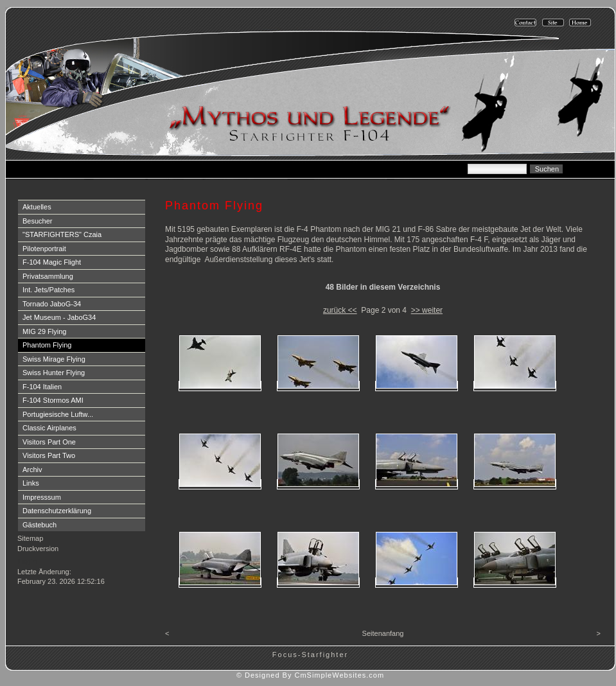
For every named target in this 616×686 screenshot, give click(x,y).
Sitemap (30, 538)
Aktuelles (37, 207)
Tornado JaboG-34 (52, 304)
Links (31, 483)
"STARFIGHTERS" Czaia (62, 234)
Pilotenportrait (44, 249)
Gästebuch (40, 525)
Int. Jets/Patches (48, 290)
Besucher (37, 221)
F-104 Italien (42, 387)
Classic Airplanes (49, 428)
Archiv (32, 470)
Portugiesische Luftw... (58, 414)
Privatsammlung (48, 276)
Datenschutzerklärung (57, 511)
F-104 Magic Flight (52, 262)
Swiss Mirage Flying (54, 359)
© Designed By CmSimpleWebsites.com (310, 675)
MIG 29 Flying (44, 331)
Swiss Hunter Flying (54, 373)
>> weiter (427, 310)
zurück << (340, 310)
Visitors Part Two (49, 455)
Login (27, 561)
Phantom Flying (47, 345)
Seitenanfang (383, 633)
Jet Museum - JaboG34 (59, 317)
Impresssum (42, 497)
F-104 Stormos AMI (53, 400)
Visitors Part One (49, 442)
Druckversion (38, 549)
